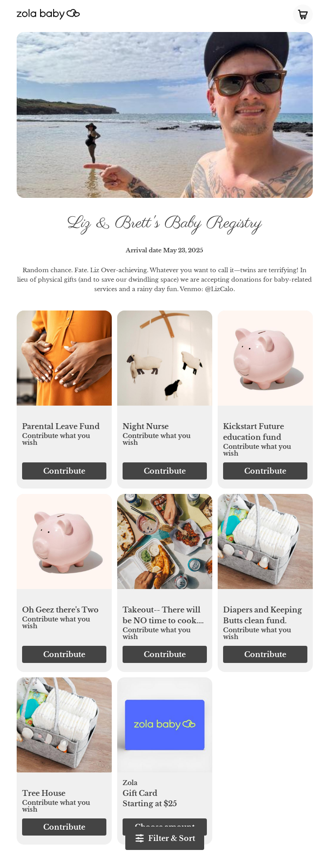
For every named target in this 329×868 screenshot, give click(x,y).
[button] (64, 363)
